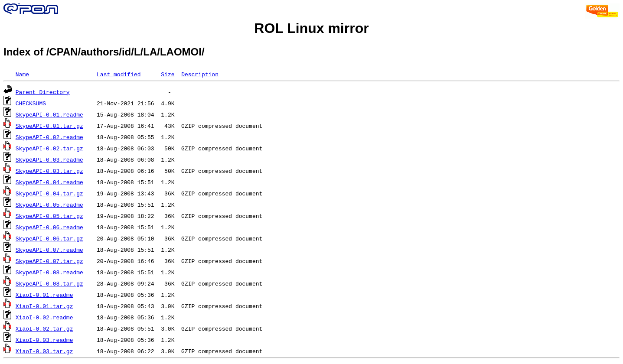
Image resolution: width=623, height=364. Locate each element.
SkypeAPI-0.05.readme (49, 205)
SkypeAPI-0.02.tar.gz (49, 148)
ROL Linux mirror (311, 28)
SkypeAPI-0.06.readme (49, 227)
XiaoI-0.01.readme (44, 295)
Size (168, 74)
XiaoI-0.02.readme (44, 317)
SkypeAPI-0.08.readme (49, 272)
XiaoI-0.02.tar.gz (44, 328)
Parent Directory (43, 92)
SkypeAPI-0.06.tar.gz (49, 238)
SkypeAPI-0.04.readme (49, 182)
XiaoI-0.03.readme (44, 340)
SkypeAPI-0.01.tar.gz (49, 126)
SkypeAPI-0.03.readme (49, 159)
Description (200, 74)
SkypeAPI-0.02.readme (49, 137)
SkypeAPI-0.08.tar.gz (49, 283)
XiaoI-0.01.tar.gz (44, 306)
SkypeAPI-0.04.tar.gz (49, 193)
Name (22, 74)
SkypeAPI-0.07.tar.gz (49, 261)
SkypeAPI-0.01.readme (49, 114)
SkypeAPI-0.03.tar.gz (49, 171)
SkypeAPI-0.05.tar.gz (49, 216)
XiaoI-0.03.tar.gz (44, 351)
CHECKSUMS (31, 103)
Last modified (119, 74)
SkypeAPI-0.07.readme (49, 250)
